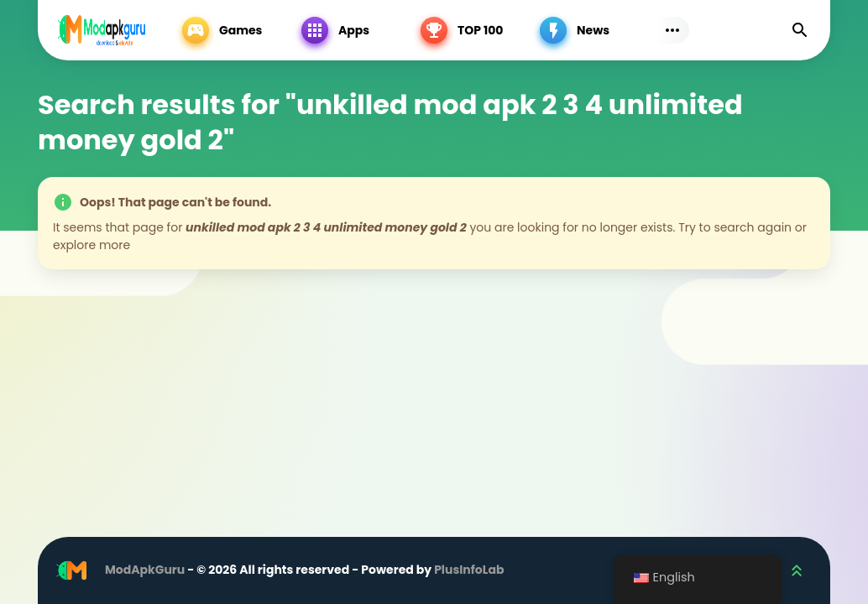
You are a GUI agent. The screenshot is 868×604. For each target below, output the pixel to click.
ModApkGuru (145, 570)
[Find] (800, 30)
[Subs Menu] (672, 30)
